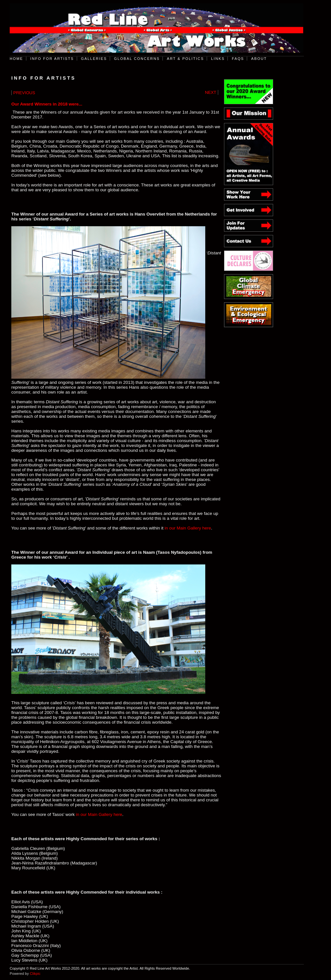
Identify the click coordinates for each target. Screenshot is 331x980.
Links (218, 59)
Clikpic (35, 974)
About (259, 59)
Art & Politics (185, 59)
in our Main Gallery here (188, 528)
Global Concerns (137, 59)
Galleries (94, 59)
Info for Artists (52, 59)
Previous (24, 93)
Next (211, 92)
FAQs (238, 59)
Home (16, 59)
